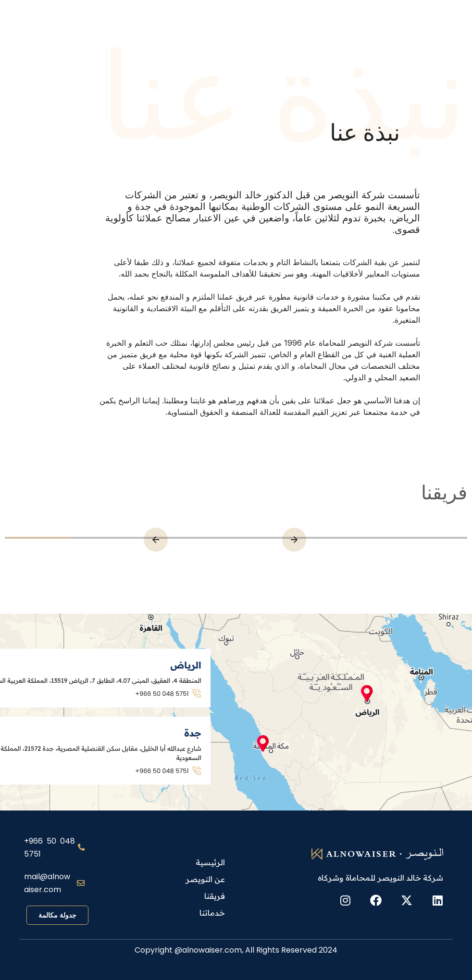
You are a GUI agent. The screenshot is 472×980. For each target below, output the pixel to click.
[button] (156, 540)
